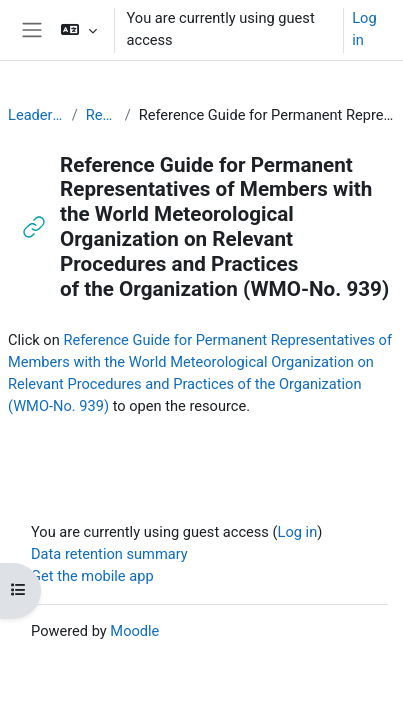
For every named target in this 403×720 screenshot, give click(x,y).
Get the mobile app (92, 576)
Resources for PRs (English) (101, 115)
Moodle (134, 631)
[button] (78, 30)
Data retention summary (109, 554)
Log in (364, 29)
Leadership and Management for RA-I (36, 115)
